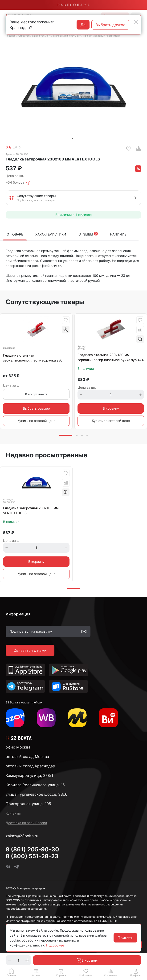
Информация (18, 614)
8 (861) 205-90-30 (32, 849)
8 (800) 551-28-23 (32, 856)
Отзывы (88, 234)
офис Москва (18, 747)
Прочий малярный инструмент (102, 36)
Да (83, 25)
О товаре (15, 234)
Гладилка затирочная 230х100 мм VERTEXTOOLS (31, 510)
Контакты (13, 813)
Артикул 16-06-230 (17, 154)
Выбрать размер (36, 408)
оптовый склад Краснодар (30, 766)
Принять (125, 938)
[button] (36, 972)
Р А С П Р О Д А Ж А (73, 5)
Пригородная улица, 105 (28, 804)
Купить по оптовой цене (36, 421)
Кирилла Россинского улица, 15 (35, 785)
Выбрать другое (110, 25)
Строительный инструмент (34, 36)
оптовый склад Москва (27, 757)
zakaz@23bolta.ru (22, 836)
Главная (11, 36)
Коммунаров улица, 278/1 (29, 775)
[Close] (136, 22)
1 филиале (84, 215)
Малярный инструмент (67, 36)
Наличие (118, 234)
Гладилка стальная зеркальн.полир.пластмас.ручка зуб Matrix (33, 358)
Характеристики (51, 234)
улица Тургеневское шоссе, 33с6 (37, 794)
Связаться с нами (30, 650)
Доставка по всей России (26, 823)
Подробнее (55, 945)
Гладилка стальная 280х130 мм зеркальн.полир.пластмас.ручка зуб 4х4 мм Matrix (111, 358)
